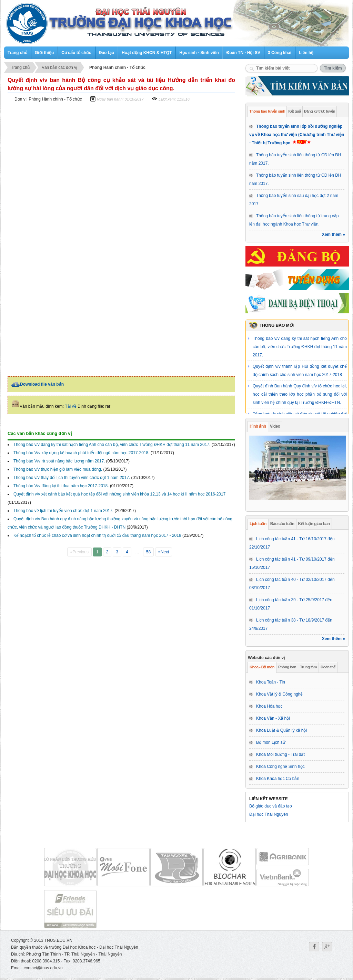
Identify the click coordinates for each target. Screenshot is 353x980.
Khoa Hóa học (269, 706)
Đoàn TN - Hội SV (243, 53)
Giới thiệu (44, 53)
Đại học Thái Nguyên (269, 814)
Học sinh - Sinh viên (199, 53)
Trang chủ (17, 53)
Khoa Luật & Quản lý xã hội (281, 730)
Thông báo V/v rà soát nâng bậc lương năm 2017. (59, 461)
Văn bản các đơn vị (59, 67)
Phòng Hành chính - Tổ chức (117, 67)
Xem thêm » (334, 234)
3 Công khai (280, 53)
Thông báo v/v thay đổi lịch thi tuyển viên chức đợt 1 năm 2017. (72, 478)
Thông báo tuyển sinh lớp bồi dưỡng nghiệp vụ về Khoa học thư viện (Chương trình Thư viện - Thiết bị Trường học (297, 135)
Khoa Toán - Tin (271, 682)
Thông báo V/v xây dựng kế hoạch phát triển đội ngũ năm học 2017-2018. (82, 453)
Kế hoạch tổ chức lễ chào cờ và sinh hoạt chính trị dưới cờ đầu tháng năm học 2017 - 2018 (97, 535)
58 (148, 552)
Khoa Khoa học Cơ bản (278, 779)
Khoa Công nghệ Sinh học (280, 767)
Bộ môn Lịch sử (271, 742)
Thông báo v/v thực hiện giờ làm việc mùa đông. (58, 469)
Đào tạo (107, 53)
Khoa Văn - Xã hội (273, 718)
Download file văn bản (42, 384)
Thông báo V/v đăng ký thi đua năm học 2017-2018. (61, 486)
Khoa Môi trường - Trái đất (280, 754)
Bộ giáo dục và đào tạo (271, 806)
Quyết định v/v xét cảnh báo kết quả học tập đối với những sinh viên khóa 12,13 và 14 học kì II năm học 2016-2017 (119, 494)
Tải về (70, 406)
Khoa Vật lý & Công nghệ (279, 694)
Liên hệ (306, 53)
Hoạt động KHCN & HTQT (147, 53)
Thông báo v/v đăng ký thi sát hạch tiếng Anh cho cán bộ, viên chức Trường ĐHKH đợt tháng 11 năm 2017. (300, 347)
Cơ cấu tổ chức (76, 53)
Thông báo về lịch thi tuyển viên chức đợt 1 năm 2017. (63, 511)
